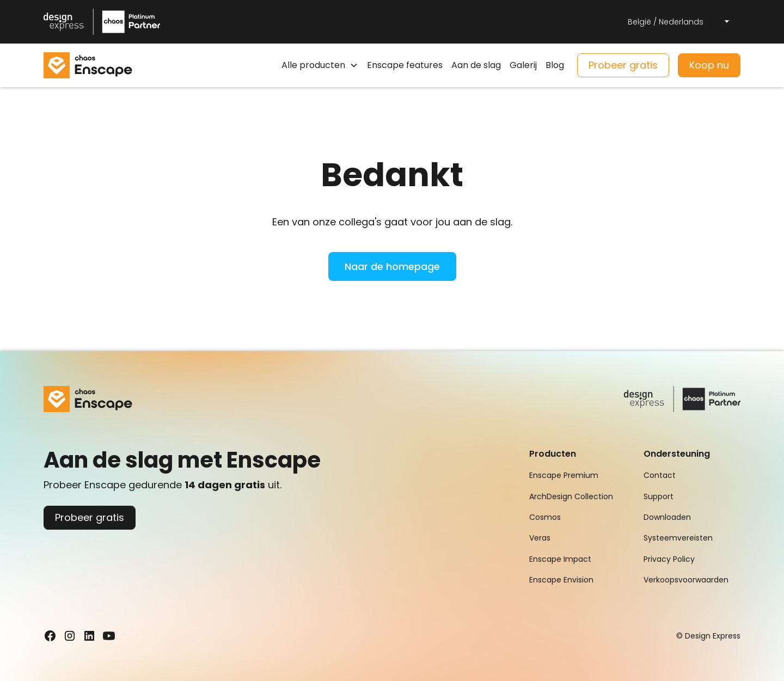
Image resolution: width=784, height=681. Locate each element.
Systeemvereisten (678, 538)
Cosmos (545, 517)
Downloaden (667, 517)
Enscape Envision (561, 580)
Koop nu (709, 65)
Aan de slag (476, 65)
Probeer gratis (623, 65)
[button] (679, 22)
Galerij (523, 65)
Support (659, 496)
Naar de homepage (392, 266)
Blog (555, 65)
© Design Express (708, 636)
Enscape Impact (560, 559)
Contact (660, 475)
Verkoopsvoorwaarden (686, 580)
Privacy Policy (669, 559)
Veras (540, 538)
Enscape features (405, 65)
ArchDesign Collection (571, 496)
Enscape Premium (564, 475)
